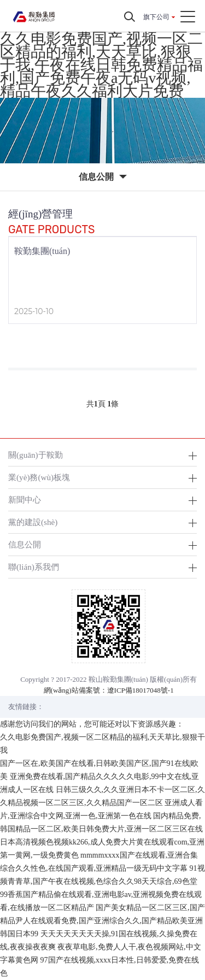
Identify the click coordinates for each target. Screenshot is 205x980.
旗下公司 (156, 17)
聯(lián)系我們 (34, 567)
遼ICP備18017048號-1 (140, 690)
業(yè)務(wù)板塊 (39, 477)
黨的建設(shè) (33, 522)
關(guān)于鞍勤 (36, 455)
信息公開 (25, 544)
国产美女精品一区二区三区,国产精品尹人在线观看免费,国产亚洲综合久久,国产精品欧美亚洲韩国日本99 (102, 921)
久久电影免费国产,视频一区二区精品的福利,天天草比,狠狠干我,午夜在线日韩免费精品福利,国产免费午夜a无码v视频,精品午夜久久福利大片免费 (101, 65)
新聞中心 (25, 500)
